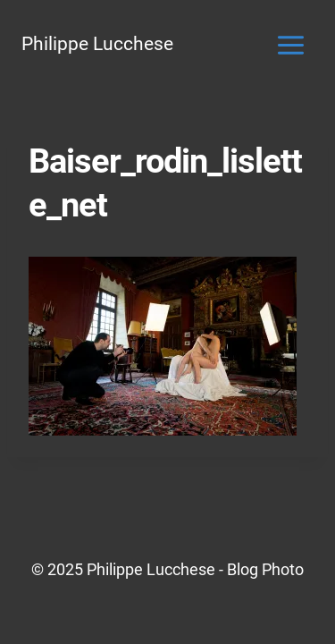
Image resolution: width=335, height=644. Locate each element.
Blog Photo (265, 569)
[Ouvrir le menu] (290, 45)
